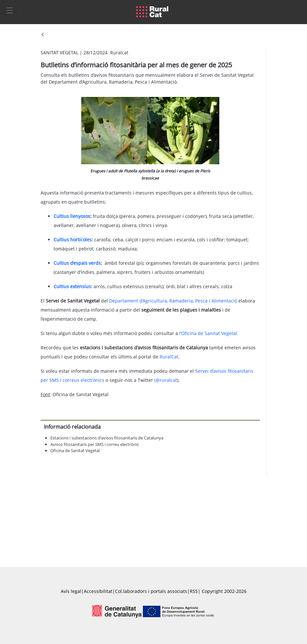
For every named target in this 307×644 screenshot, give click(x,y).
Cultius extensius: (73, 286)
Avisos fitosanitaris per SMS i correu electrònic (95, 444)
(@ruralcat (166, 380)
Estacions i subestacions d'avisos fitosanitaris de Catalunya (107, 438)
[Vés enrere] (43, 35)
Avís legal (71, 591)
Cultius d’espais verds (77, 263)
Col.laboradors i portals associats (151, 591)
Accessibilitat (98, 591)
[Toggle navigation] (10, 10)
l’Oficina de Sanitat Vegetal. (209, 333)
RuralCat (169, 357)
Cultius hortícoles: (73, 240)
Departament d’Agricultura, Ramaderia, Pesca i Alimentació (173, 301)
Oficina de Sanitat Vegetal (75, 450)
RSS (194, 591)
